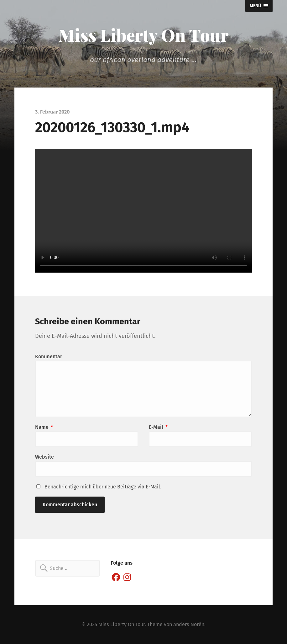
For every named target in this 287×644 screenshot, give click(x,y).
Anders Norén (189, 624)
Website (44, 457)
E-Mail (158, 427)
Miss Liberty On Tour (144, 35)
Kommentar (49, 357)
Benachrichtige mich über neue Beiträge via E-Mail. (103, 487)
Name (44, 427)
